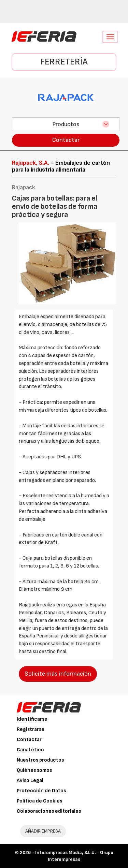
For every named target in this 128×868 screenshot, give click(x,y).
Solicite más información (58, 674)
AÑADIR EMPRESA (43, 831)
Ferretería (64, 62)
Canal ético (30, 750)
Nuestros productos (40, 760)
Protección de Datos (41, 791)
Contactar (66, 140)
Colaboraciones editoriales (49, 811)
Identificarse (32, 719)
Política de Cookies (39, 801)
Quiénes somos (34, 770)
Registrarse (31, 729)
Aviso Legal (30, 781)
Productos (66, 124)
